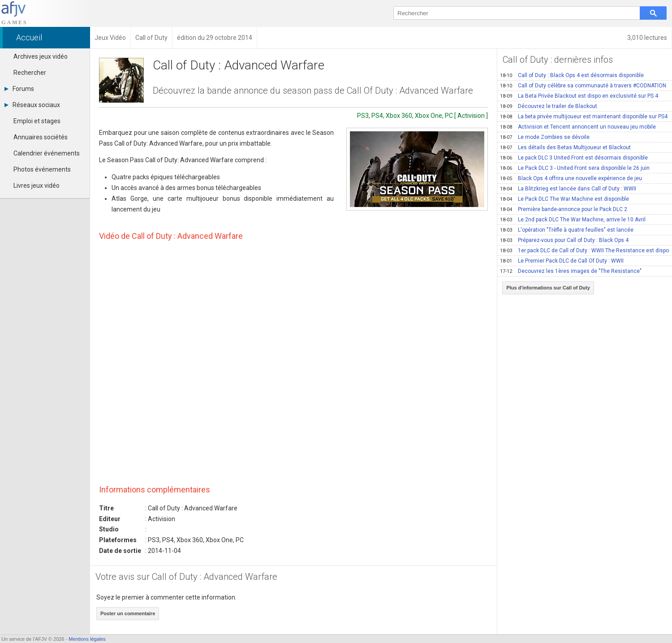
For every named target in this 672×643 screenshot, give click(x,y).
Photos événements (42, 169)
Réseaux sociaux (32, 105)
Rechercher (30, 73)
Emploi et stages (37, 121)
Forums (19, 89)
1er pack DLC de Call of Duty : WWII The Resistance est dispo (584, 250)
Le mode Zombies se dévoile (545, 137)
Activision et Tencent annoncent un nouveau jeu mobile (578, 127)
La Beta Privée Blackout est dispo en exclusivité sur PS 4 (579, 96)
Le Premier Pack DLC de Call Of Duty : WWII (562, 261)
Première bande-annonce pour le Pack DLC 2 (564, 209)
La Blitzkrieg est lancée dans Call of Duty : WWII (568, 189)
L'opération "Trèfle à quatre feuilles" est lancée (567, 230)
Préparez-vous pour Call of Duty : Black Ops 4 (564, 240)
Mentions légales (87, 639)
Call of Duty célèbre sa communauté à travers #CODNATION (583, 86)
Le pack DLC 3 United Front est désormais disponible (574, 158)
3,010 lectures (647, 38)
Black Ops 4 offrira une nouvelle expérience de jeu (571, 178)
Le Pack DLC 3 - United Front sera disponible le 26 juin (575, 168)
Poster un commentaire (128, 613)
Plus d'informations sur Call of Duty (548, 288)
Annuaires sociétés (41, 137)
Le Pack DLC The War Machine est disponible (564, 199)
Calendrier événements (47, 153)
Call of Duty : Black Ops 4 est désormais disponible (572, 75)
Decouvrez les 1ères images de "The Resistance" (571, 271)
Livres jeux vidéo (37, 186)
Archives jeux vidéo (41, 56)
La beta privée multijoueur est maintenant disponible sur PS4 (584, 117)
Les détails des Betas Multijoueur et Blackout (565, 147)
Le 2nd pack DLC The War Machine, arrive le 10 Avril (573, 220)
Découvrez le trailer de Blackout (549, 106)
